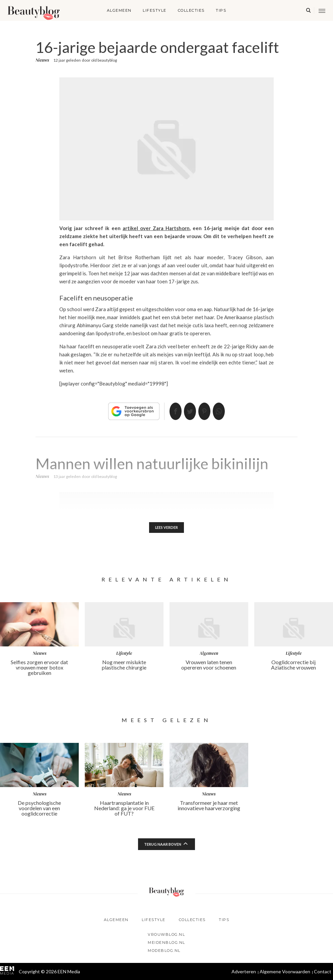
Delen (168, 411)
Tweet (187, 411)
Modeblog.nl (164, 951)
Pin (207, 411)
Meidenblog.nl (166, 942)
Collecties (191, 10)
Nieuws (42, 60)
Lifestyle (155, 10)
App (227, 411)
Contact (323, 971)
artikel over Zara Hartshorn (156, 228)
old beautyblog (104, 60)
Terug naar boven (163, 845)
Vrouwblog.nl (166, 934)
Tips (221, 10)
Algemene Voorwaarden (285, 971)
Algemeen (119, 10)
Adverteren (244, 971)
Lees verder (167, 528)
